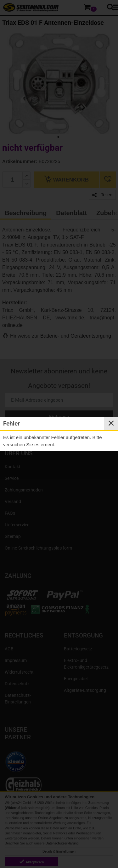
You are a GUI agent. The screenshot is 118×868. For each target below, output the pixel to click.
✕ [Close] (111, 423)
